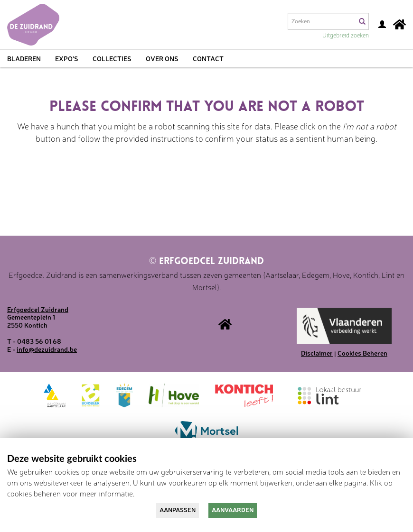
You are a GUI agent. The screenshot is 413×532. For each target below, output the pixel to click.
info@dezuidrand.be (47, 349)
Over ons (162, 58)
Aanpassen (178, 509)
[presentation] (219, 181)
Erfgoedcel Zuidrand (206, 262)
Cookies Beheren (362, 353)
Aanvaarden (233, 509)
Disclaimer (317, 353)
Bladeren (24, 58)
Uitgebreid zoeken (346, 35)
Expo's (67, 58)
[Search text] (321, 21)
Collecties (112, 58)
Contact (208, 58)
